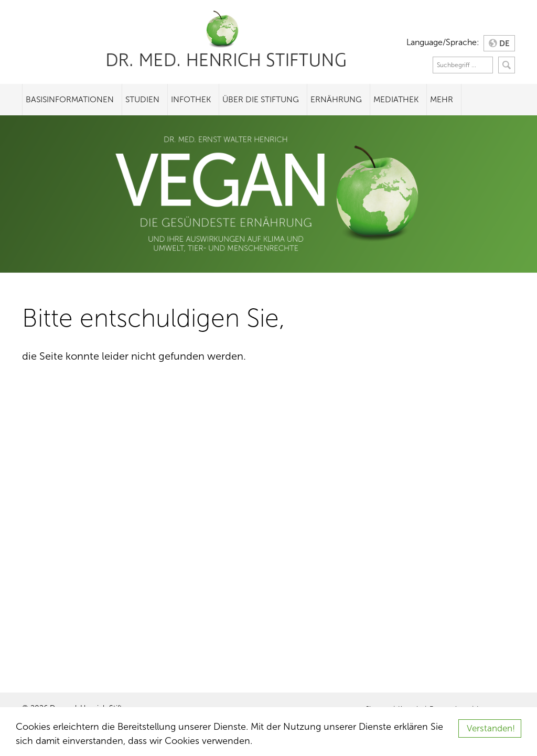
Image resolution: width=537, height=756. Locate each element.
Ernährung (336, 99)
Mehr (442, 99)
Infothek (191, 99)
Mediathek (396, 99)
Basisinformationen (70, 99)
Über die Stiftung (261, 99)
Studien (142, 99)
